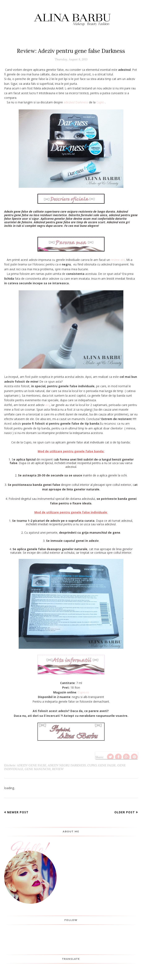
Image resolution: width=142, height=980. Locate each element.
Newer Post (18, 812)
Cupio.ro (83, 692)
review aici (118, 260)
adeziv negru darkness (67, 765)
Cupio (100, 102)
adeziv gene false (32, 765)
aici (47, 405)
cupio (92, 765)
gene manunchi (38, 769)
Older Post (125, 812)
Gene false (107, 765)
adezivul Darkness (76, 102)
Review (58, 769)
